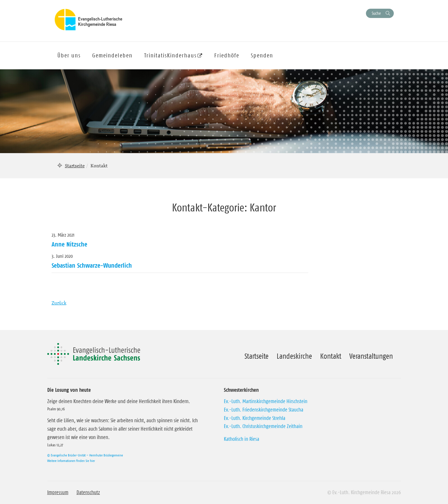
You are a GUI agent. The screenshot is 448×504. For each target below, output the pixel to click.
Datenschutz (88, 492)
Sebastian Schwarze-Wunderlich (92, 265)
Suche (376, 13)
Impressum (58, 492)
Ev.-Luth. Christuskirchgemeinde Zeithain (263, 426)
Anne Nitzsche (69, 244)
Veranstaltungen (371, 356)
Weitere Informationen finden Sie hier (71, 461)
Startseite (75, 166)
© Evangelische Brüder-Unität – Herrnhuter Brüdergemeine (85, 455)
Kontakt (331, 356)
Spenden (262, 55)
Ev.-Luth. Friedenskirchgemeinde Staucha (264, 410)
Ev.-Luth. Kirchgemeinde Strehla (255, 418)
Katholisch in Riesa (242, 439)
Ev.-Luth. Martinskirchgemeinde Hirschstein (266, 401)
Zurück (59, 303)
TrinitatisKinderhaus (170, 55)
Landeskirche (294, 356)
